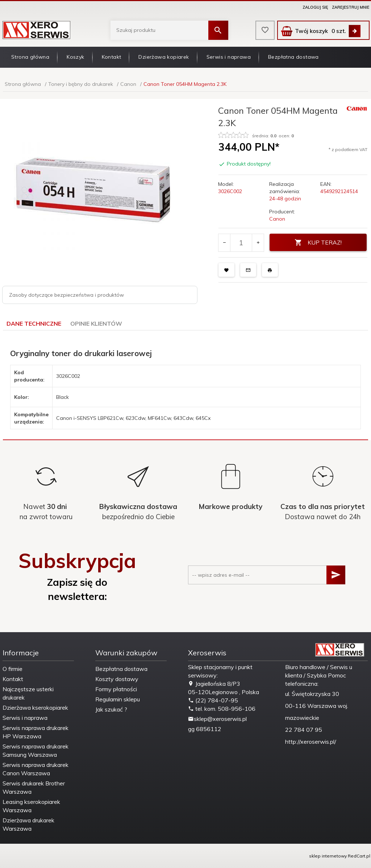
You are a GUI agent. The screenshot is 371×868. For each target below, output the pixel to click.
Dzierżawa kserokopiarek (35, 708)
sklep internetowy (328, 856)
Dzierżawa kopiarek (164, 57)
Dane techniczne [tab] (34, 324)
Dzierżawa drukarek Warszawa (28, 824)
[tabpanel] (185, 385)
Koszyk (75, 57)
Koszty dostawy (117, 679)
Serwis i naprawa (229, 57)
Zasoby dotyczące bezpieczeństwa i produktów (66, 295)
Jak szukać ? (111, 709)
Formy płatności (116, 689)
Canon (277, 219)
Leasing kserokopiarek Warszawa (31, 806)
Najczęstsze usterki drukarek (28, 693)
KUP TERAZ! (318, 243)
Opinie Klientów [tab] (96, 324)
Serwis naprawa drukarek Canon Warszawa (36, 769)
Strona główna (30, 57)
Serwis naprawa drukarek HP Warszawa (36, 732)
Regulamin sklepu (118, 699)
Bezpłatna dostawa (293, 57)
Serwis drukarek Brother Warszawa (34, 787)
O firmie (12, 669)
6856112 (209, 729)
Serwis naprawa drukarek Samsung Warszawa (36, 750)
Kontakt (112, 57)
